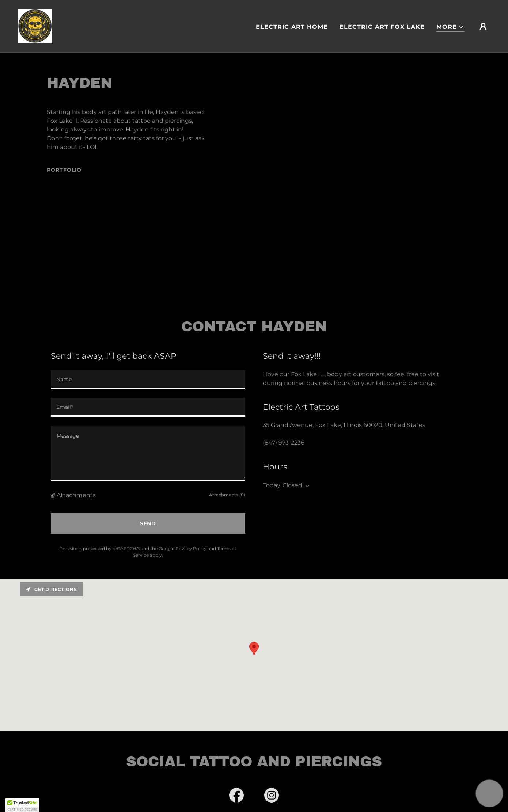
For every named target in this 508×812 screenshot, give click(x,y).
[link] (35, 26)
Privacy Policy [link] (191, 548)
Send (148, 523)
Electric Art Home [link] (292, 27)
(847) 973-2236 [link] (284, 443)
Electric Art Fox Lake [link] (382, 27)
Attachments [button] (76, 495)
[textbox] (148, 380)
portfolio (64, 170)
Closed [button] (292, 485)
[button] (450, 27)
